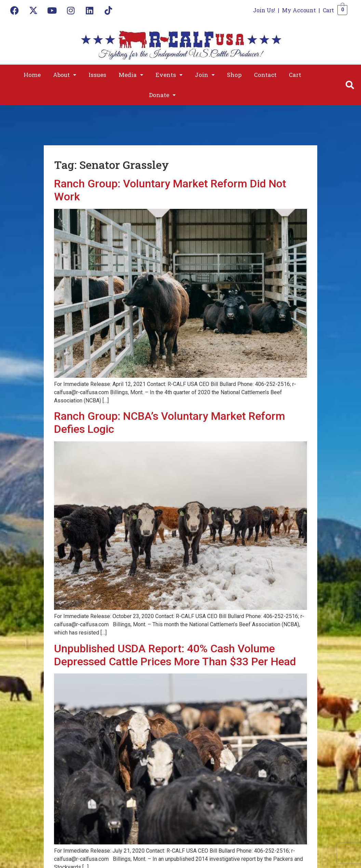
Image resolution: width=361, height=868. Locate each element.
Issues (97, 75)
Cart (328, 10)
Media (131, 75)
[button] (65, 75)
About (65, 75)
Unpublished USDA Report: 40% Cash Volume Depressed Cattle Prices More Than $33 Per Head (175, 655)
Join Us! (264, 10)
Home (32, 75)
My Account (299, 10)
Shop (234, 75)
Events (169, 75)
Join (205, 75)
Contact (265, 75)
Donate (162, 95)
